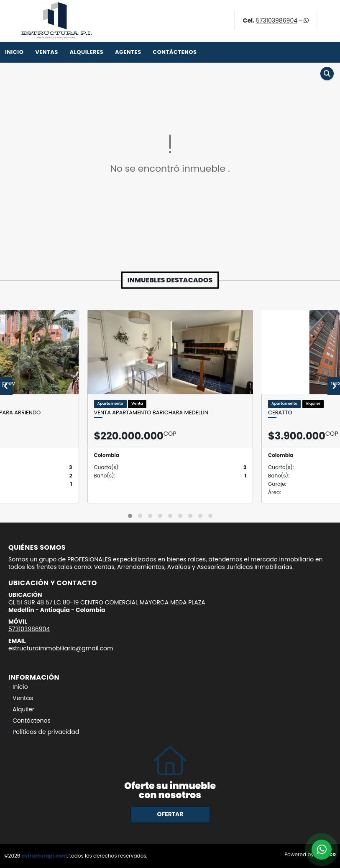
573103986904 (277, 20)
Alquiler (23, 709)
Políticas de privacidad (46, 732)
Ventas (47, 52)
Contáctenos (175, 52)
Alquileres (86, 52)
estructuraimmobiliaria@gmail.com (61, 648)
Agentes (128, 52)
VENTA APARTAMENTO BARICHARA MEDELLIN (151, 413)
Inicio (14, 52)
